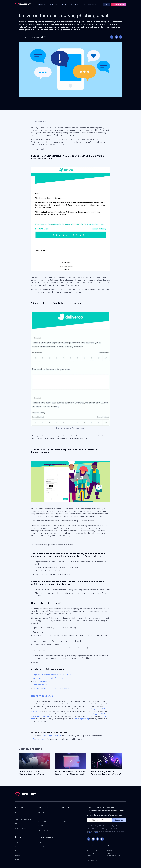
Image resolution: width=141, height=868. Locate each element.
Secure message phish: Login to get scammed (52, 688)
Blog (17, 842)
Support (40, 842)
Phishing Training (21, 824)
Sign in (106, 4)
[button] (56, 4)
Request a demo (40, 739)
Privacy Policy (93, 833)
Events (17, 859)
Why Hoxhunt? (42, 813)
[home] (23, 4)
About (62, 813)
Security (40, 817)
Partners (63, 821)
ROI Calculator (42, 821)
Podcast (18, 855)
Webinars (18, 851)
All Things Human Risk (53, 736)
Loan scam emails (40, 685)
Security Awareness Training (24, 819)
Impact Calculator (43, 830)
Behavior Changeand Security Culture (21, 814)
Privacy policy (42, 846)
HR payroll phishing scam (43, 682)
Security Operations (21, 828)
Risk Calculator (42, 826)
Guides (17, 846)
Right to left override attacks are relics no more (52, 675)
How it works (43, 4)
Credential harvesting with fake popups (49, 678)
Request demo (118, 4)
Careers (63, 817)
